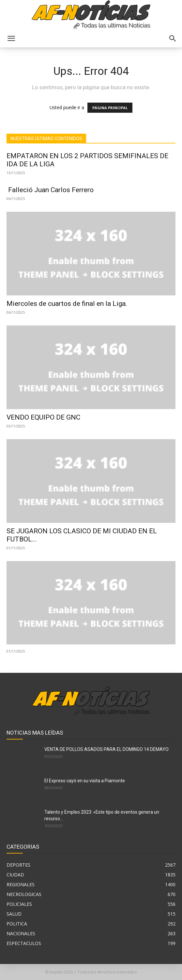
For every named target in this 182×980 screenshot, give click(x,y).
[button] (11, 39)
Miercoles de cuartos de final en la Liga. (67, 304)
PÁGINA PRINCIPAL (110, 108)
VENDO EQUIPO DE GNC (43, 417)
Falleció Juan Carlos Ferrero (50, 190)
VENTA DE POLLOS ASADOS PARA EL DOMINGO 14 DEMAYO (106, 749)
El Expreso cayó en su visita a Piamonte (85, 781)
